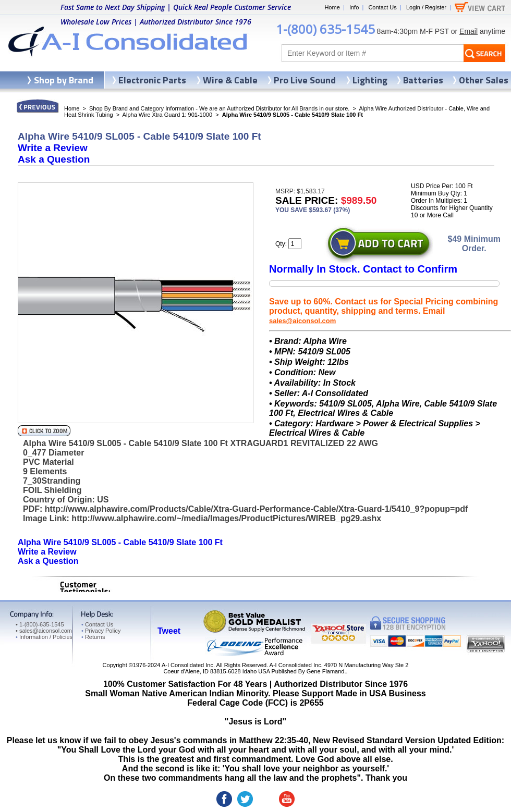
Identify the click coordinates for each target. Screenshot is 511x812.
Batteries (423, 80)
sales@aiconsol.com (302, 321)
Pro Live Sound (305, 80)
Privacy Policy (101, 631)
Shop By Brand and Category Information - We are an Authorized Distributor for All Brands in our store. (219, 108)
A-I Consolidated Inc (187, 665)
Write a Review (53, 148)
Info (354, 7)
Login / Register (426, 7)
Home (332, 7)
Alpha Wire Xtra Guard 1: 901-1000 (167, 115)
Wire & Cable (230, 80)
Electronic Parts (152, 80)
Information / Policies (44, 637)
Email (469, 31)
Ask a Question (54, 159)
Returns (93, 637)
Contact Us (382, 7)
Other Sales (484, 80)
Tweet (169, 631)
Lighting (370, 80)
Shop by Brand (64, 80)
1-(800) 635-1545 (325, 29)
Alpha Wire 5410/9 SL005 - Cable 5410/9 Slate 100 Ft (120, 542)
